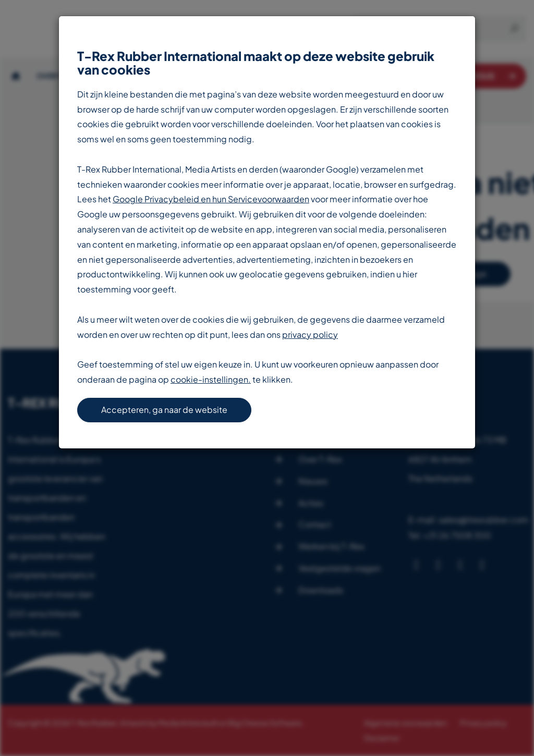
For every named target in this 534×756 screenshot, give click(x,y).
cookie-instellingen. (211, 379)
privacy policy (310, 334)
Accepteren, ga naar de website (164, 410)
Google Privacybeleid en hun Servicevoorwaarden (211, 199)
